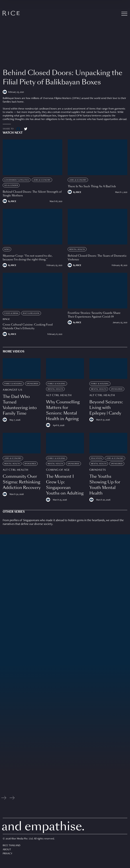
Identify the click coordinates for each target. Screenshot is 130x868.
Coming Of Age (58, 470)
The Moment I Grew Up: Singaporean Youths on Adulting (65, 485)
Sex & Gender (11, 185)
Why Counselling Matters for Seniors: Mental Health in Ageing (63, 410)
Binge (6, 319)
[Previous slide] (4, 799)
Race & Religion (31, 313)
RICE (14, 202)
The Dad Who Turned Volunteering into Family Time (20, 405)
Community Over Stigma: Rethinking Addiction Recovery (22, 482)
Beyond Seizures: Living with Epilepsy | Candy (106, 408)
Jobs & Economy (42, 180)
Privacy (8, 854)
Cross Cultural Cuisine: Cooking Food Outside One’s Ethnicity (28, 326)
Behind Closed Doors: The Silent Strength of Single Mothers (32, 194)
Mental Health (77, 249)
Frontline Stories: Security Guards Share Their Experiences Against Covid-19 (94, 315)
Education (96, 458)
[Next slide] (12, 799)
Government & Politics (17, 180)
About (7, 850)
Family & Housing (13, 384)
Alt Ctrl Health (59, 395)
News (7, 249)
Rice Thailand (12, 846)
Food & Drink (11, 313)
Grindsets (98, 470)
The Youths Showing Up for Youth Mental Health (105, 485)
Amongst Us (13, 390)
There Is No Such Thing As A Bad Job (92, 186)
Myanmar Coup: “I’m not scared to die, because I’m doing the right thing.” (28, 258)
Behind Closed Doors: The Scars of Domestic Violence (97, 258)
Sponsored (32, 384)
